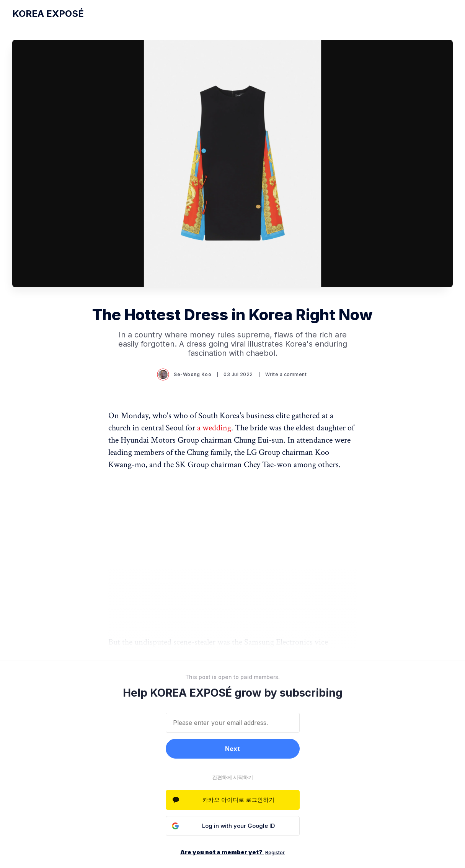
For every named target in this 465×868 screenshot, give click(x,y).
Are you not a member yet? (232, 852)
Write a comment (286, 374)
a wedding (214, 428)
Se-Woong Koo (185, 375)
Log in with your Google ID (238, 826)
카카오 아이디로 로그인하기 (238, 800)
